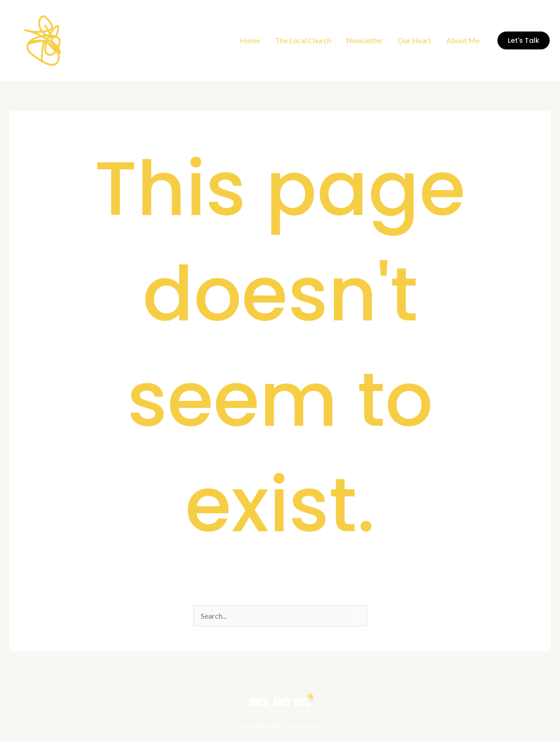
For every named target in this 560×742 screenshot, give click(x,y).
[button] (524, 40)
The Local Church (303, 40)
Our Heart (414, 40)
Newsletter (364, 40)
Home (250, 40)
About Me (463, 40)
